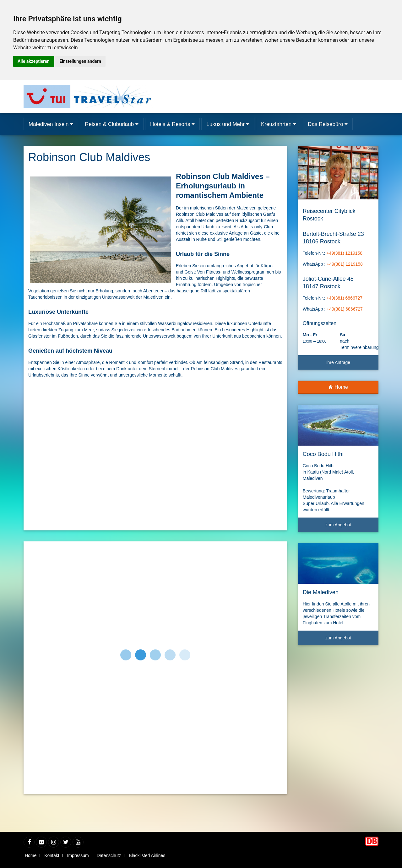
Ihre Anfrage (338, 362)
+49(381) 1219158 (344, 253)
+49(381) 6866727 (344, 298)
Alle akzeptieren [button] (34, 61)
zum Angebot (350, 527)
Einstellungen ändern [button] (80, 61)
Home (338, 387)
